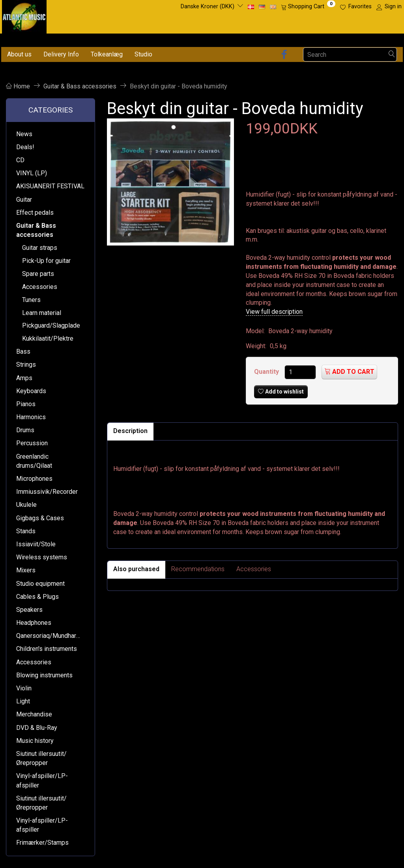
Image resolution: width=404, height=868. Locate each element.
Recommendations (198, 569)
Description (130, 431)
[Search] (392, 55)
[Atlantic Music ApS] (24, 15)
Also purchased (136, 569)
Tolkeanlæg (107, 54)
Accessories (254, 569)
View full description (274, 312)
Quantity (267, 372)
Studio (143, 54)
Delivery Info (61, 54)
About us (19, 54)
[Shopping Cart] (308, 7)
